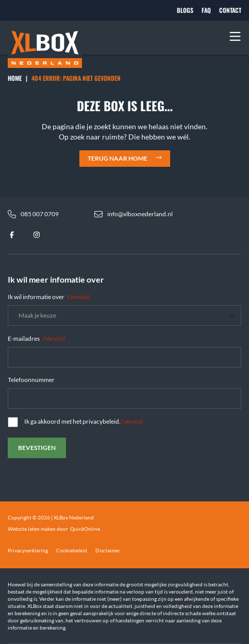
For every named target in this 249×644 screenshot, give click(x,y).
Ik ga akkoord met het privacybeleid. (84, 421)
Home (15, 78)
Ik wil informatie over (49, 297)
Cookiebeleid (72, 550)
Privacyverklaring (28, 550)
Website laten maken (32, 529)
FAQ (206, 10)
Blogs (185, 10)
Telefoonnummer (31, 380)
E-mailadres (37, 338)
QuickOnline (85, 529)
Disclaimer (108, 550)
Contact (230, 10)
